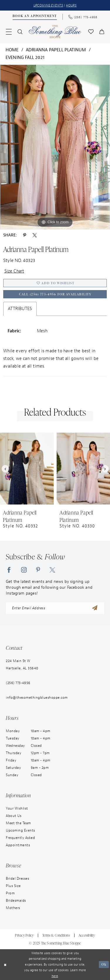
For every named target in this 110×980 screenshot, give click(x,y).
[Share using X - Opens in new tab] (35, 235)
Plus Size (13, 886)
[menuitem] (35, 17)
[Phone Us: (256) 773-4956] (83, 16)
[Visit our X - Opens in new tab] (52, 570)
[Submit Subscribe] (95, 608)
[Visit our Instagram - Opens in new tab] (24, 570)
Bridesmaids (16, 901)
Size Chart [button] (14, 271)
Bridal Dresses (17, 879)
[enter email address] (55, 608)
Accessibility (87, 935)
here (55, 976)
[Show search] (20, 32)
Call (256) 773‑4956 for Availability (55, 294)
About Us (14, 816)
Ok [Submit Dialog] (104, 964)
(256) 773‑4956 (18, 683)
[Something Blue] (55, 32)
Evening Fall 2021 (25, 58)
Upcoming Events (21, 830)
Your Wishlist (17, 808)
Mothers (13, 908)
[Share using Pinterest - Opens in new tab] (25, 235)
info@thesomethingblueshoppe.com (37, 698)
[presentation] (27, 469)
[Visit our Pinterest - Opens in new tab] (38, 570)
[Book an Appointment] (35, 16)
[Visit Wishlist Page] (91, 32)
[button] (9, 32)
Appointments (18, 845)
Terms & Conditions (56, 935)
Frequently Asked (20, 838)
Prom (10, 893)
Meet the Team (18, 823)
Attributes (20, 309)
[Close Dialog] (5, 965)
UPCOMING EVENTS (48, 5)
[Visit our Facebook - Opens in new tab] (9, 570)
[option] (55, 147)
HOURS (71, 5)
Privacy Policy (24, 935)
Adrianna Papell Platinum (56, 50)
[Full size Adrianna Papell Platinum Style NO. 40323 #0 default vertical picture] (55, 147)
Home (12, 50)
